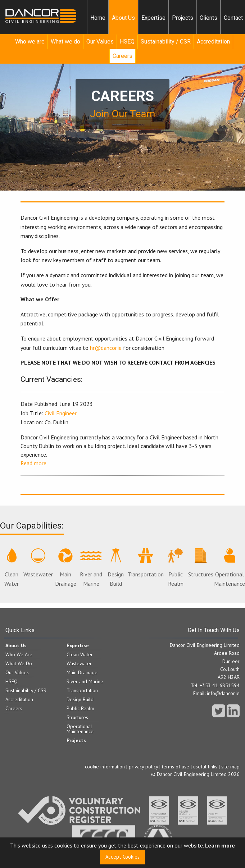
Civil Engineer (61, 413)
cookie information (105, 767)
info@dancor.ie (223, 693)
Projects (183, 18)
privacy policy (143, 767)
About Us (123, 18)
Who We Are (19, 654)
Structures (201, 563)
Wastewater (38, 563)
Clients (208, 18)
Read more (33, 463)
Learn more (220, 845)
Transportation (146, 563)
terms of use (176, 767)
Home (98, 18)
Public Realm (176, 568)
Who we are (30, 42)
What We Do (19, 663)
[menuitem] (98, 18)
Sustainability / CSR (166, 42)
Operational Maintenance (230, 568)
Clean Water (12, 568)
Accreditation (213, 42)
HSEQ (127, 42)
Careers (122, 56)
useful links (205, 767)
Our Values (100, 42)
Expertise (153, 18)
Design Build (116, 568)
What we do (65, 42)
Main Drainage (66, 568)
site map (230, 767)
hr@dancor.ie (106, 348)
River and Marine (91, 568)
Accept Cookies (122, 857)
